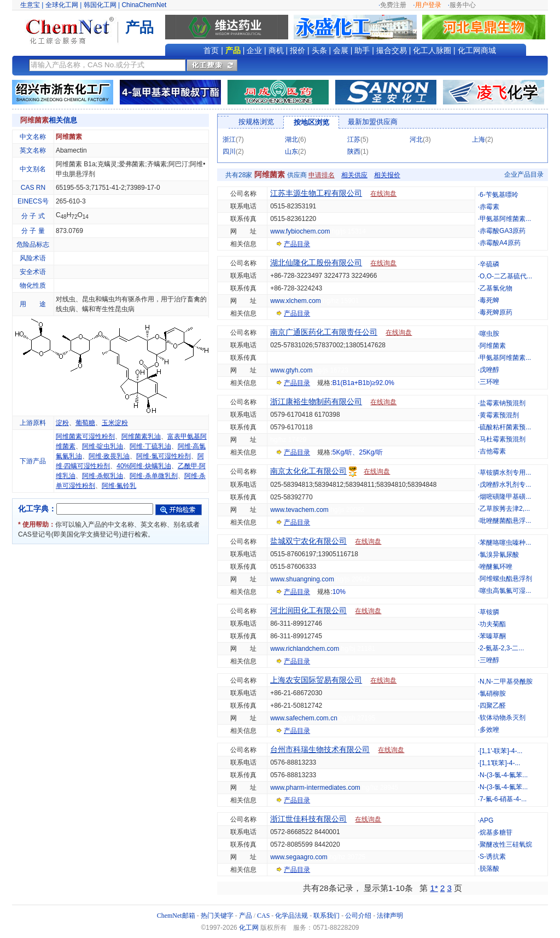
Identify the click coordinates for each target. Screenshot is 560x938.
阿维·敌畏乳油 (109, 456)
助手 (362, 50)
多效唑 (489, 730)
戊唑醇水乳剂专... (505, 485)
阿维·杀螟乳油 (103, 476)
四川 (229, 152)
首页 (211, 50)
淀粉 (62, 423)
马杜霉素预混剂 (503, 439)
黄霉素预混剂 (499, 415)
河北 (416, 139)
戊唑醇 (489, 370)
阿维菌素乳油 (141, 436)
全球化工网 (62, 5)
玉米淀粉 (115, 423)
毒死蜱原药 (496, 312)
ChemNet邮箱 (176, 916)
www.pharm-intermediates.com (315, 788)
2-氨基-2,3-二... (502, 648)
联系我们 (326, 916)
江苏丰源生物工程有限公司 (316, 193)
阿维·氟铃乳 (119, 486)
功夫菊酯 (493, 624)
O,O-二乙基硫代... (506, 276)
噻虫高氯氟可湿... (505, 591)
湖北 (291, 139)
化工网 (249, 928)
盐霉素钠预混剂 (503, 403)
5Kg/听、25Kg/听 (358, 452)
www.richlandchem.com (305, 649)
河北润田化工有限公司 (308, 610)
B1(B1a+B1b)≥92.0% (363, 383)
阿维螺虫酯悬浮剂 (506, 579)
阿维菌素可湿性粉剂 (85, 436)
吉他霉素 (493, 451)
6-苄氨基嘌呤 (499, 195)
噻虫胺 (489, 334)
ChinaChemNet (144, 5)
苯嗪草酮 (493, 636)
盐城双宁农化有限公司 (308, 541)
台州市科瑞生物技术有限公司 (320, 749)
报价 (297, 50)
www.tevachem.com (299, 510)
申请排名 (322, 175)
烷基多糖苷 (496, 832)
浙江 (229, 139)
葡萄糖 (85, 423)
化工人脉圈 (432, 50)
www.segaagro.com (299, 857)
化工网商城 (477, 50)
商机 (276, 50)
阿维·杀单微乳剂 (153, 476)
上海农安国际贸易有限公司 (316, 680)
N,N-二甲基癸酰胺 (506, 681)
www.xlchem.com (296, 301)
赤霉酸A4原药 (500, 243)
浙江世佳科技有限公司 (308, 819)
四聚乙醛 (493, 706)
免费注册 (393, 5)
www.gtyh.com (291, 370)
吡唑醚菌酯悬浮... (505, 521)
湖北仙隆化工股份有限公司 (316, 263)
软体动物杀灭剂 (503, 718)
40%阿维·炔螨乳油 (144, 466)
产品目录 (297, 244)
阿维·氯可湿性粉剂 (163, 456)
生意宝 (30, 5)
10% (339, 592)
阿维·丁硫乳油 (150, 446)
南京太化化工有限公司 (308, 471)
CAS (263, 916)
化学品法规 (291, 916)
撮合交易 (392, 50)
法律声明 (390, 916)
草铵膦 (489, 612)
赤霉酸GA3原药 (503, 231)
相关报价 (387, 175)
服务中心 (463, 5)
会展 (341, 50)
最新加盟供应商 (373, 122)
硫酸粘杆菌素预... (505, 427)
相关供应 (354, 175)
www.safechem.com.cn (304, 718)
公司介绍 (358, 916)
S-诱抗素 (493, 857)
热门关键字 (217, 916)
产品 (233, 50)
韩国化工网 (100, 5)
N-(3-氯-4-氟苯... (504, 775)
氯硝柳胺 (493, 694)
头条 (319, 50)
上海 (479, 139)
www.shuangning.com (302, 579)
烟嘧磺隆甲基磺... (505, 497)
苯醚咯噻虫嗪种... (505, 543)
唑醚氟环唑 (496, 567)
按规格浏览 (256, 122)
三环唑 (489, 382)
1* (434, 888)
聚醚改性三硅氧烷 (506, 844)
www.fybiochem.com (300, 231)
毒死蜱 (489, 300)
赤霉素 (489, 207)
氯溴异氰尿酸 (499, 555)
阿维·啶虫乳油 (103, 446)
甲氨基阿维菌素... (505, 219)
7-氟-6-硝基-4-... (503, 799)
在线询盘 (383, 194)
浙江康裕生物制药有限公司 (316, 401)
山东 (291, 152)
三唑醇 (489, 660)
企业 (254, 50)
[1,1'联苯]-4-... (500, 763)
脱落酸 (489, 869)
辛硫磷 (489, 264)
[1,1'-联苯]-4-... (501, 751)
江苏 (354, 139)
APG (486, 820)
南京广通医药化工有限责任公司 (324, 332)
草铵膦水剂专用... (505, 473)
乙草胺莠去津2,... (505, 509)
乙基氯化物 (496, 288)
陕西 (354, 152)
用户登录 (428, 5)
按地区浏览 (311, 122)
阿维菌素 (493, 346)
